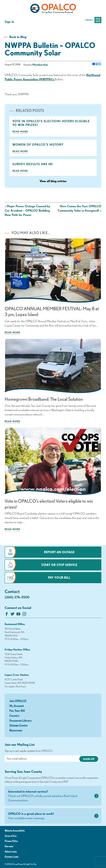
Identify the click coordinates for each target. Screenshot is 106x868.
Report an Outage (59, 552)
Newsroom (16, 730)
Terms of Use (11, 836)
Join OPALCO (18, 701)
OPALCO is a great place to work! (51, 816)
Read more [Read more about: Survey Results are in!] (20, 171)
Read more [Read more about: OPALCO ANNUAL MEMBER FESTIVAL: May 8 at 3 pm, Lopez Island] (12, 332)
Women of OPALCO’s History (38, 145)
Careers (14, 715)
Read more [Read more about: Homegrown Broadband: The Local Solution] (12, 421)
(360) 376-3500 (17, 597)
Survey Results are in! (33, 164)
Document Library (20, 720)
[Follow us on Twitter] (12, 615)
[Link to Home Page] (53, 9)
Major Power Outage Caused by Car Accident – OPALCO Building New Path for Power (27, 210)
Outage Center (19, 725)
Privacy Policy (11, 841)
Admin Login (11, 851)
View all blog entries (53, 181)
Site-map (9, 846)
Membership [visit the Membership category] (40, 65)
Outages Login (12, 857)
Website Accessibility (15, 830)
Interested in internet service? (51, 796)
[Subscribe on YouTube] (18, 615)
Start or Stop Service (59, 565)
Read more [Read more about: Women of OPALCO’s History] (20, 151)
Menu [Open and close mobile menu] (93, 20)
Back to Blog (18, 37)
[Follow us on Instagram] (24, 615)
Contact (12, 591)
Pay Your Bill (59, 578)
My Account (17, 706)
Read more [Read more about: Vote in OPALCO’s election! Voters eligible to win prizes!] (20, 132)
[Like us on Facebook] (7, 615)
